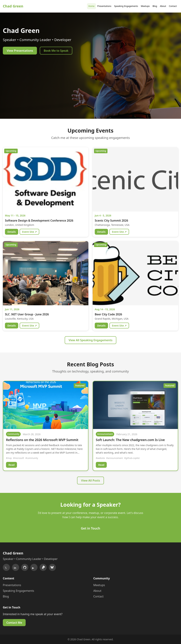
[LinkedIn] (16, 567)
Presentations (104, 6)
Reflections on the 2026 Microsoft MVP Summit (42, 440)
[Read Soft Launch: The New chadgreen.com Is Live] (135, 405)
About (163, 6)
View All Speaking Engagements (90, 340)
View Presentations (20, 51)
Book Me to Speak (56, 51)
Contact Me (14, 623)
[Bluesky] (52, 567)
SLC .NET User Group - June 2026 (27, 314)
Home (91, 6)
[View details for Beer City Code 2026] (135, 273)
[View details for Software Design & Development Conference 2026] (46, 179)
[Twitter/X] (6, 567)
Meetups (145, 6)
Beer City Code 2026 (108, 314)
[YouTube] (34, 567)
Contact (173, 6)
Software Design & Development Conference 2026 (39, 221)
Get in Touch (91, 528)
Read (11, 465)
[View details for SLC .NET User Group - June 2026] (46, 273)
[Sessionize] (43, 567)
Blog (155, 6)
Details (12, 232)
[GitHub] (25, 567)
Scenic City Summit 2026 (111, 221)
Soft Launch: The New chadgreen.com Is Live (130, 440)
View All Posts (90, 480)
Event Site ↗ (29, 232)
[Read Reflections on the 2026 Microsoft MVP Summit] (46, 405)
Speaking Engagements (126, 6)
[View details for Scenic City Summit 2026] (135, 179)
